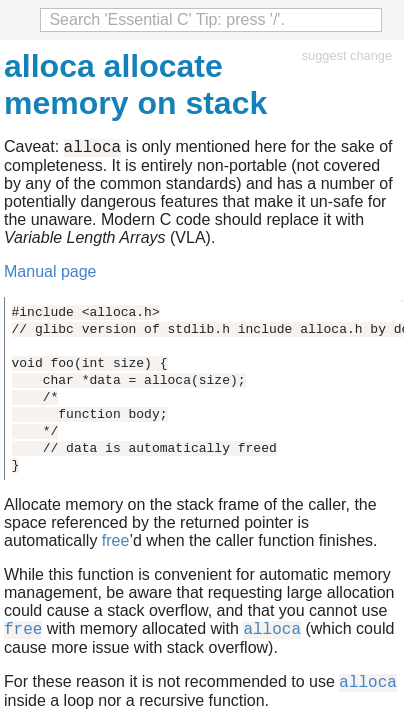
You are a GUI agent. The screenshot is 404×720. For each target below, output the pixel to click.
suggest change (347, 55)
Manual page (50, 274)
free (116, 543)
